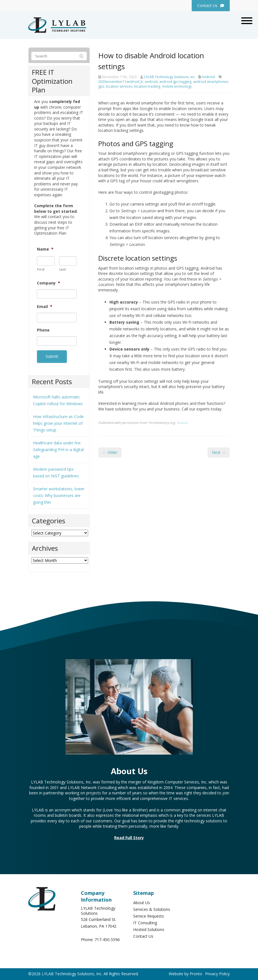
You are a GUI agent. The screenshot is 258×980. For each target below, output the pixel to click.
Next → (219, 452)
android (151, 82)
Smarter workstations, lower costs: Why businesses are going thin (59, 494)
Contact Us (143, 934)
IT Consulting (145, 921)
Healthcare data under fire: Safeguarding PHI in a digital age (58, 448)
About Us (142, 901)
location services (119, 86)
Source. (182, 423)
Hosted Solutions (149, 928)
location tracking (147, 86)
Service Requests (149, 914)
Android (208, 77)
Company (49, 283)
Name (45, 249)
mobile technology (177, 86)
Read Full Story (129, 836)
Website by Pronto (186, 971)
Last (63, 269)
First (41, 269)
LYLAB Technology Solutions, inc (169, 77)
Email (45, 307)
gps (101, 86)
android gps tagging (175, 82)
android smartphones (211, 82)
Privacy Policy (217, 971)
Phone (43, 330)
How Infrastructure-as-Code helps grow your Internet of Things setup (58, 421)
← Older (110, 452)
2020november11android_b (121, 82)
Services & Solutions (152, 907)
